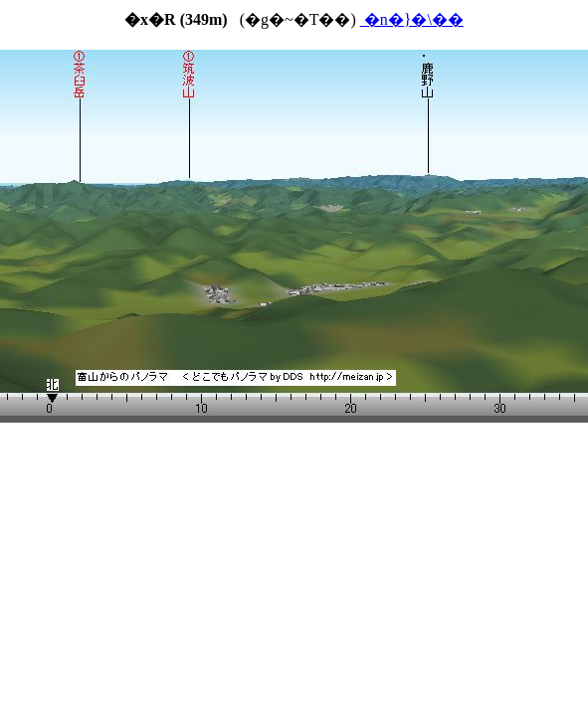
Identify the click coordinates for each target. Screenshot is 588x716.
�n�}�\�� (412, 19)
